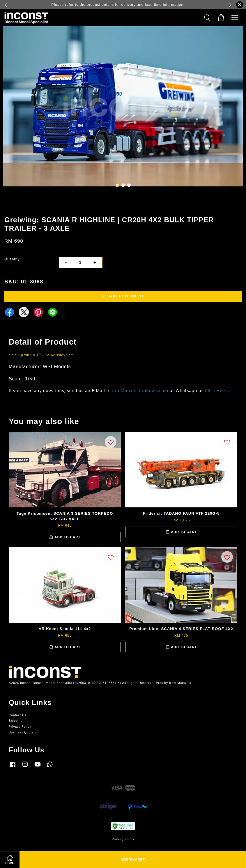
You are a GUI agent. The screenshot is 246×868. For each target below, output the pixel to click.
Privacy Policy (20, 727)
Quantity (12, 259)
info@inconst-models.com (140, 390)
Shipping (16, 721)
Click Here (216, 390)
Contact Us (17, 715)
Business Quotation (24, 732)
